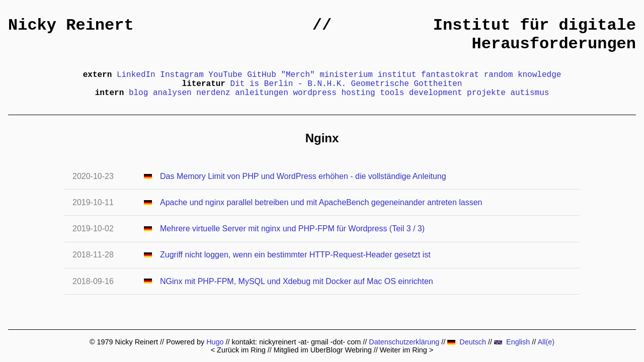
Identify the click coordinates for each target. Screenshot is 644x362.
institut (397, 75)
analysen (172, 93)
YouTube (225, 75)
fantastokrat (450, 75)
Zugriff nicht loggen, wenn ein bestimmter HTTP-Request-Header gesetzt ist (295, 255)
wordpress (314, 93)
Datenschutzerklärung (404, 342)
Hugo (215, 342)
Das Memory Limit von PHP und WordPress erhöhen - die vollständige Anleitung (303, 176)
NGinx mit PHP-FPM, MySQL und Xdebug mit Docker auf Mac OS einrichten (297, 281)
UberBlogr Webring (341, 350)
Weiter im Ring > (407, 350)
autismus (530, 93)
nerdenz (213, 93)
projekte (486, 93)
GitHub (262, 75)
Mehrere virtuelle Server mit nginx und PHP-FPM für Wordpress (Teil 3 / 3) (292, 229)
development (436, 93)
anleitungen (262, 93)
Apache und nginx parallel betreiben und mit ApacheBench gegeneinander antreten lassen (321, 202)
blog (138, 93)
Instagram (182, 75)
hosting (358, 93)
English (512, 342)
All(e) (546, 342)
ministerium (346, 75)
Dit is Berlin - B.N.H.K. (288, 84)
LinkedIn (136, 75)
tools (392, 93)
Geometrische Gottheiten (407, 84)
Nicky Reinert (71, 25)
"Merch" (298, 75)
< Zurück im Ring (238, 350)
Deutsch (467, 342)
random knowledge (523, 75)
